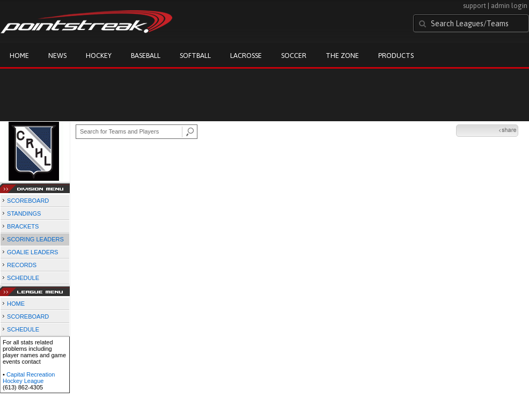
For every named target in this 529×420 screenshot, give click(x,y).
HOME (16, 304)
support (475, 6)
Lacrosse (246, 56)
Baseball (146, 56)
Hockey (99, 56)
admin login (509, 6)
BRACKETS (23, 226)
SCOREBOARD (28, 201)
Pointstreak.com (86, 23)
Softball (195, 56)
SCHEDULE (23, 278)
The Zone (342, 56)
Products (396, 56)
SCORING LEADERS (35, 239)
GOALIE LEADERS (32, 252)
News (57, 56)
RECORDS (22, 265)
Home (19, 56)
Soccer (294, 56)
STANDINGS (24, 213)
